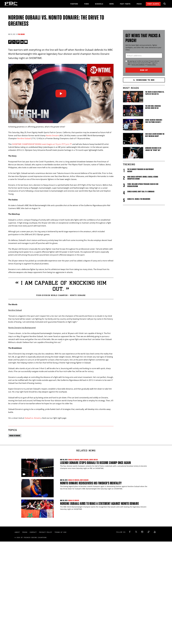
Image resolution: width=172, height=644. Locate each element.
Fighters (74, 4)
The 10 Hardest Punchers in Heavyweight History (141, 170)
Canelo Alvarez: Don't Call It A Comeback (141, 192)
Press (139, 4)
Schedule (99, 4)
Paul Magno (21, 34)
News (112, 4)
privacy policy (152, 65)
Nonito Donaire (52, 135)
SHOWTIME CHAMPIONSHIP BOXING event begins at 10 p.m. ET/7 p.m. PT (42, 144)
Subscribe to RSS (144, 80)
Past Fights (125, 4)
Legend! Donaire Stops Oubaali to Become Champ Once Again (95, 463)
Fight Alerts (153, 4)
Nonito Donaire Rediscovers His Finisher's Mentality (91, 483)
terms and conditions (138, 65)
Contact (33, 533)
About (17, 533)
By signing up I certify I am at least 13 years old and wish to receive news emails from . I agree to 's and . (143, 63)
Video (87, 4)
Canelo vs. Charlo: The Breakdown (139, 199)
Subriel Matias (94, 460)
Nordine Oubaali (24, 138)
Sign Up (144, 70)
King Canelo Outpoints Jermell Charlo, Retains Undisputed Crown (143, 178)
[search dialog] (165, 4)
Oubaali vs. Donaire (32, 418)
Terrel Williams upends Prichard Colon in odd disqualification (143, 185)
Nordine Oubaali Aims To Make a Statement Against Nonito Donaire (99, 504)
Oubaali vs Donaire (15, 436)
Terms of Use (61, 533)
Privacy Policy (46, 533)
